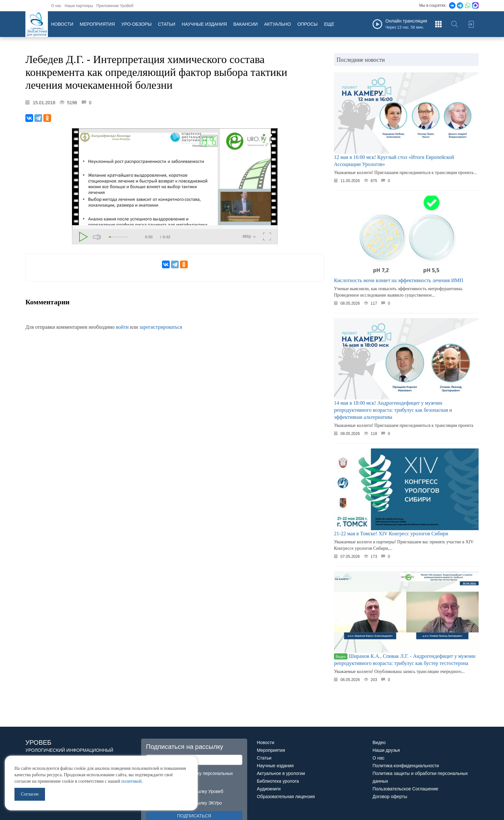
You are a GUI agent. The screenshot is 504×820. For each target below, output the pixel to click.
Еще (329, 24)
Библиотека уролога (278, 781)
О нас (56, 6)
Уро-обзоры (136, 24)
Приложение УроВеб (115, 6)
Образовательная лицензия (286, 797)
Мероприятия (97, 24)
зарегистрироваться (161, 327)
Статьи (167, 24)
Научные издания (204, 24)
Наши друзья (386, 750)
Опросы (307, 24)
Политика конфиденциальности (406, 766)
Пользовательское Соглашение (405, 789)
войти (122, 327)
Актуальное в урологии (281, 773)
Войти (471, 24)
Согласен (30, 794)
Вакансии (246, 24)
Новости (62, 24)
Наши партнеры (79, 6)
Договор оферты (390, 797)
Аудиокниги (269, 789)
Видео (379, 742)
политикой (131, 781)
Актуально (278, 24)
